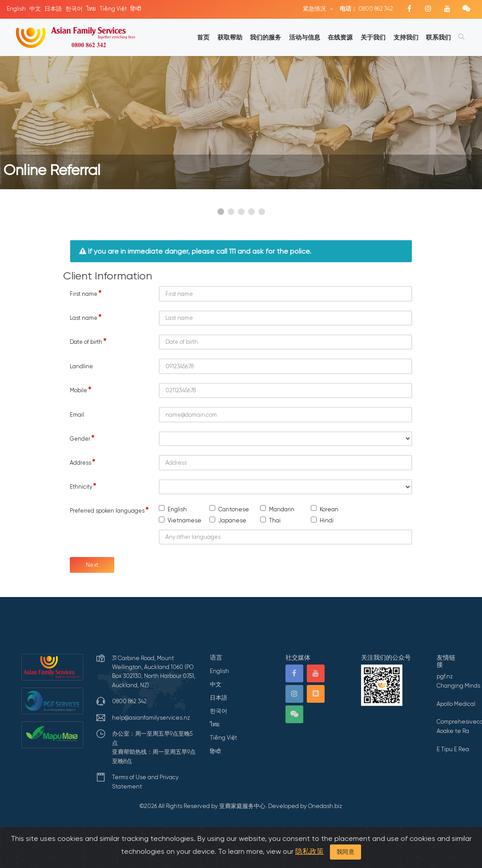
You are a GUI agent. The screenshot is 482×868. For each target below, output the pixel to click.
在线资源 (340, 37)
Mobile (80, 390)
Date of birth (88, 342)
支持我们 (406, 37)
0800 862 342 (366, 9)
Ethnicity (83, 486)
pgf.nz (445, 676)
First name (86, 294)
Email (77, 415)
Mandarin (282, 509)
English (16, 9)
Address (82, 462)
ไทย (91, 9)
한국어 (74, 9)
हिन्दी (136, 9)
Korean (329, 509)
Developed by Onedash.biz (305, 806)
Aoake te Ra (453, 731)
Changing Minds (458, 686)
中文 (35, 9)
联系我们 (438, 37)
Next (92, 565)
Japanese (232, 520)
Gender (82, 438)
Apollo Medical (456, 704)
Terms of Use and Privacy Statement (145, 782)
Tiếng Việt (113, 9)
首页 (203, 37)
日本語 (53, 9)
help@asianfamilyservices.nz (151, 718)
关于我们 (373, 37)
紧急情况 (315, 9)
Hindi (327, 520)
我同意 (346, 852)
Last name (86, 318)
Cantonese (234, 509)
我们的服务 (265, 37)
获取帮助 (230, 37)
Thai (275, 520)
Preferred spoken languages (109, 510)
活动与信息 (305, 37)
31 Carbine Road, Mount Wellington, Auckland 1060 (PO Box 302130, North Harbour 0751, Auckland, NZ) (154, 672)
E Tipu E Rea (453, 749)
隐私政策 (309, 851)
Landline (81, 366)
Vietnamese (185, 520)
